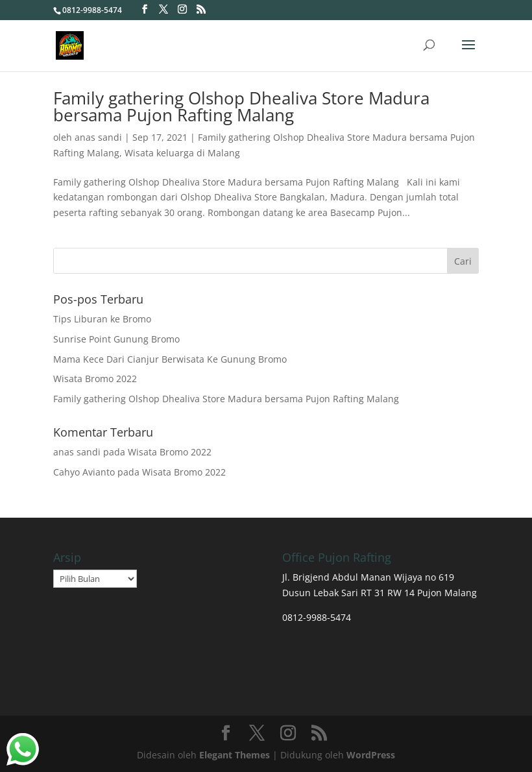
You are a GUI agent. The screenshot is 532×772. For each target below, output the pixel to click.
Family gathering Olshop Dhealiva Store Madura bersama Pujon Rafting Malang (241, 106)
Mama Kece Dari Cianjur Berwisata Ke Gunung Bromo (170, 359)
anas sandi (98, 137)
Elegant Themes (235, 755)
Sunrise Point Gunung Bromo (116, 339)
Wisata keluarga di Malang (182, 153)
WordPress (371, 755)
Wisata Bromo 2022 (95, 379)
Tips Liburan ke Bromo (102, 319)
